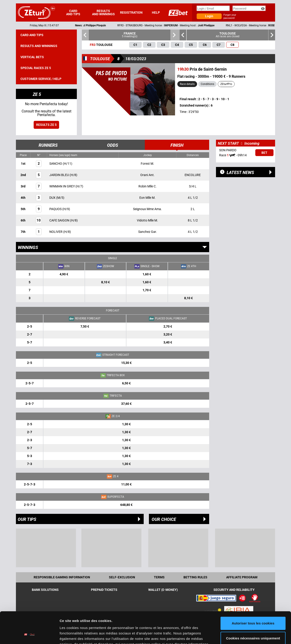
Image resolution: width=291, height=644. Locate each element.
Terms (159, 577)
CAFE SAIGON (60, 220)
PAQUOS (56, 209)
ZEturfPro (226, 84)
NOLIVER (56, 232)
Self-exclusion (122, 577)
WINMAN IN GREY (62, 186)
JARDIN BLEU (59, 175)
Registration (131, 12)
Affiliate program (242, 577)
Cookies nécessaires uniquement (253, 611)
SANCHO (56, 164)
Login (209, 16)
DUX (53, 198)
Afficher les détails (75, 635)
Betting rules (195, 577)
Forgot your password (230, 16)
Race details (187, 84)
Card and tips (73, 12)
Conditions (207, 84)
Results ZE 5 (46, 125)
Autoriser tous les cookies (253, 596)
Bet (264, 153)
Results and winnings (103, 12)
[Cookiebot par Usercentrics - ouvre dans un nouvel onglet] (29, 635)
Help (156, 12)
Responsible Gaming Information (62, 577)
